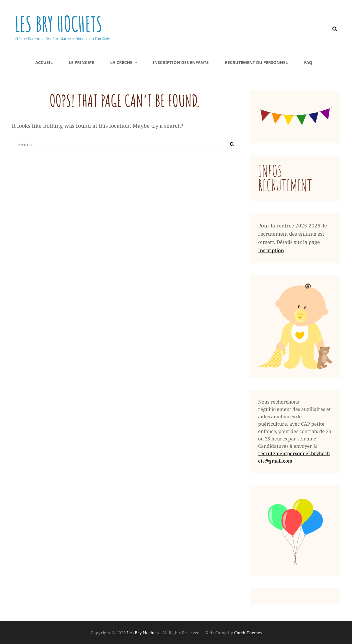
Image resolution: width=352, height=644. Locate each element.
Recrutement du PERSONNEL (256, 62)
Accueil (44, 62)
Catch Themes (248, 633)
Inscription (271, 250)
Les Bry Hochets (59, 24)
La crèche (124, 62)
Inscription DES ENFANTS (181, 62)
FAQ (308, 62)
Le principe (81, 62)
